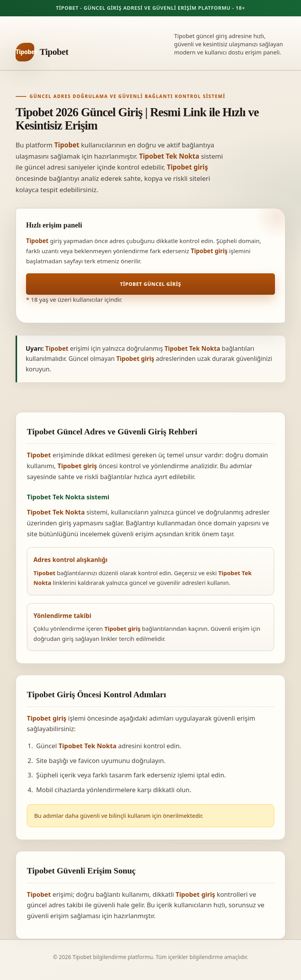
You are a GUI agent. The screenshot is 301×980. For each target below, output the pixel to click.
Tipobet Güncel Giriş (150, 284)
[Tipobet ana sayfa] (42, 52)
